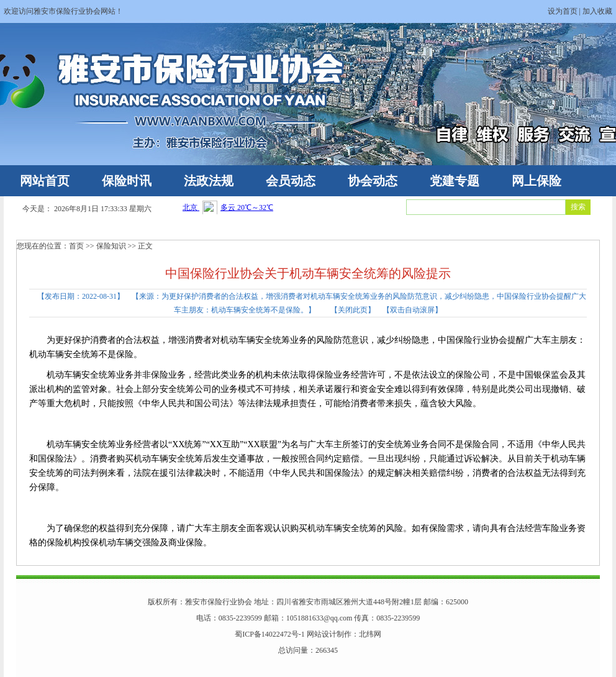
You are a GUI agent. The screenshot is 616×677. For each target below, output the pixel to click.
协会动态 (373, 181)
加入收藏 (597, 11)
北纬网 (370, 634)
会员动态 (291, 181)
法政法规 (209, 181)
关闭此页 (353, 310)
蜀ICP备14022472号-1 (270, 634)
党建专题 (455, 181)
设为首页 (563, 11)
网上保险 (537, 181)
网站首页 (45, 181)
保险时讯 (127, 181)
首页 (76, 246)
